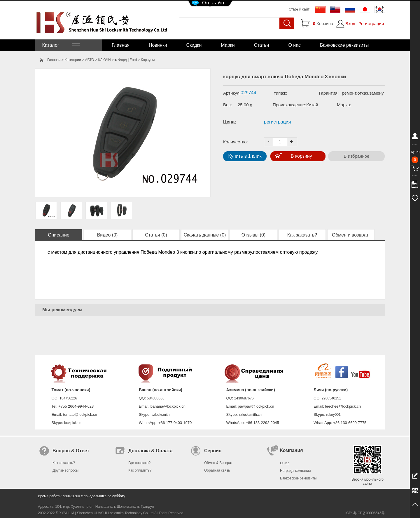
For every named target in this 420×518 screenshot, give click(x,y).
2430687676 (244, 398)
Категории (73, 60)
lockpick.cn (73, 423)
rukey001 (333, 415)
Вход (350, 24)
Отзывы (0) (254, 235)
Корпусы (148, 60)
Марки (228, 45)
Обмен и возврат (351, 235)
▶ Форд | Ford (126, 60)
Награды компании (295, 471)
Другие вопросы (65, 470)
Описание (59, 235)
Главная (121, 45)
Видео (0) (107, 235)
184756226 (68, 398)
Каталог (60, 45)
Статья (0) (156, 235)
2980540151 (331, 398)
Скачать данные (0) (205, 235)
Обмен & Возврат (218, 463)
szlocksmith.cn (250, 415)
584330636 (156, 398)
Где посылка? (139, 463)
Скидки (194, 45)
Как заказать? (302, 235)
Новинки (158, 45)
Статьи (262, 45)
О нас (294, 45)
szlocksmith (160, 415)
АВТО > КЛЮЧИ (98, 60)
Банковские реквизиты (344, 45)
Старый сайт (299, 9)
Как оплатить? (140, 470)
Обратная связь (217, 470)
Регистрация (371, 24)
